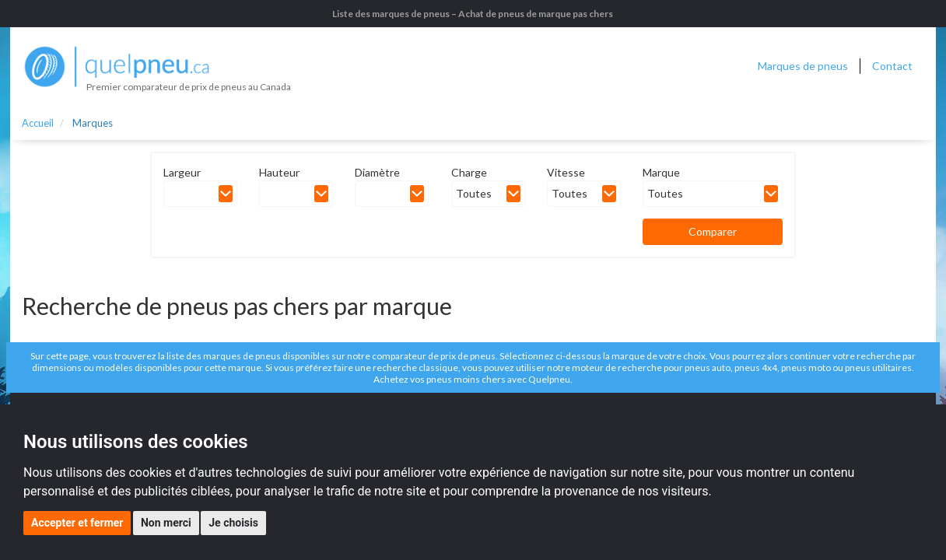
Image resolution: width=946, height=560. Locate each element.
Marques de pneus (803, 66)
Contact (892, 66)
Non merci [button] (166, 523)
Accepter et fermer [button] (77, 523)
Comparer (713, 231)
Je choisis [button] (233, 523)
